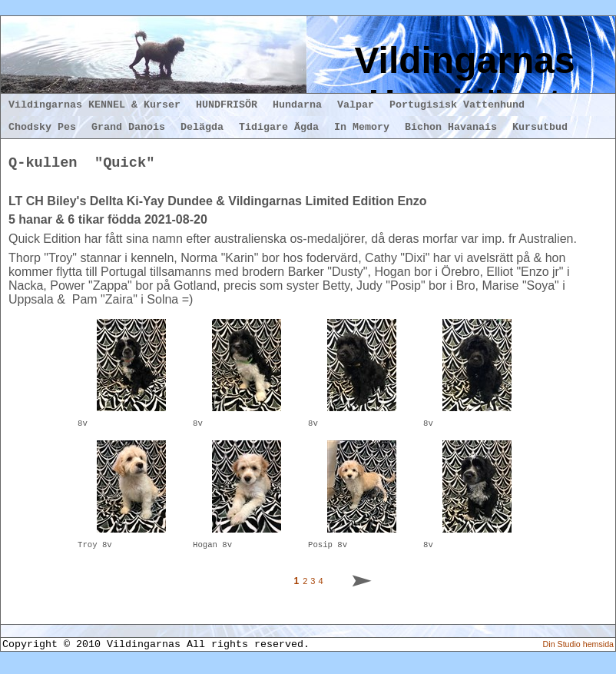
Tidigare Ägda (279, 127)
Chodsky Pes (42, 127)
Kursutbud (540, 127)
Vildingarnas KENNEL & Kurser (94, 105)
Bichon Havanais (451, 127)
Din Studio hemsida (578, 651)
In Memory (362, 127)
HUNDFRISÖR (227, 105)
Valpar (356, 105)
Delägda (202, 127)
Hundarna (297, 105)
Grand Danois (128, 127)
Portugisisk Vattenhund (457, 105)
